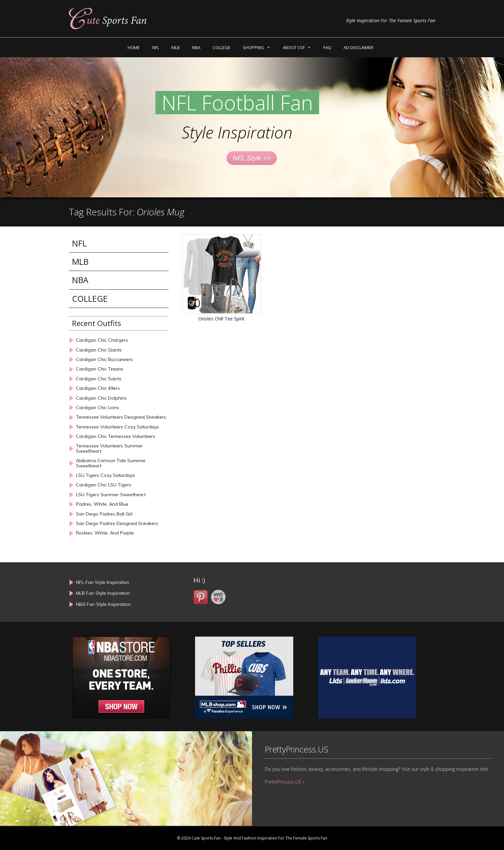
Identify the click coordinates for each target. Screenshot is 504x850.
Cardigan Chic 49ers (98, 388)
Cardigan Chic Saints (99, 379)
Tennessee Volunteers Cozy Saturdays (117, 427)
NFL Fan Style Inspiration (103, 582)
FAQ (327, 47)
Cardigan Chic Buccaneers (104, 360)
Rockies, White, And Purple (105, 533)
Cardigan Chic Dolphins (101, 398)
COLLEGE (222, 47)
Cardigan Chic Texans (100, 369)
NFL (156, 47)
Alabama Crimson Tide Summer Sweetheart (111, 463)
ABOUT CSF (294, 47)
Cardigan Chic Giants (99, 350)
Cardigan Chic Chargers (102, 340)
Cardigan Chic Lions (98, 408)
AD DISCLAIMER (359, 47)
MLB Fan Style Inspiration (103, 593)
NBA (196, 47)
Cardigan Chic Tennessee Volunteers (116, 436)
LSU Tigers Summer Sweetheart (111, 495)
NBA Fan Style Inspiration (103, 604)
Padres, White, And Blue (102, 504)
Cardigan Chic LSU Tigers (104, 485)
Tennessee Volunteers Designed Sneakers (121, 417)
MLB (176, 47)
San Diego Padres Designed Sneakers (117, 524)
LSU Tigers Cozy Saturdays (106, 475)
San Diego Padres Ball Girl (104, 514)
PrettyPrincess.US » (285, 782)
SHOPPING (253, 47)
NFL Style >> (252, 158)
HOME (134, 47)
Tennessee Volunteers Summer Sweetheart (109, 449)
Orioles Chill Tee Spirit (221, 319)
